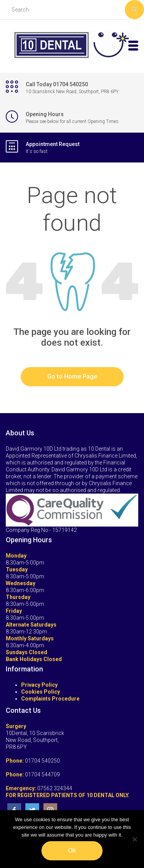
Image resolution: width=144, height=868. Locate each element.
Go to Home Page (72, 377)
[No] (134, 839)
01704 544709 (42, 774)
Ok (72, 851)
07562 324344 (55, 788)
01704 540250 (42, 761)
